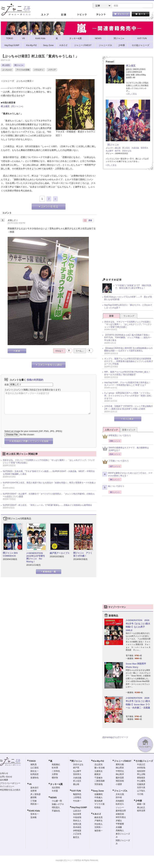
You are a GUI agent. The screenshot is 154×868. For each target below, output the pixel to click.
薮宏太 (76, 838)
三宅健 (34, 801)
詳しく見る (132, 94)
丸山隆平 (109, 151)
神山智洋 (120, 775)
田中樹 (119, 798)
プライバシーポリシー (10, 784)
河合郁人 (98, 824)
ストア (45, 15)
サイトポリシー (7, 787)
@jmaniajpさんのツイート (115, 737)
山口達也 (35, 768)
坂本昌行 (35, 788)
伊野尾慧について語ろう (117, 437)
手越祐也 (56, 811)
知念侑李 (77, 814)
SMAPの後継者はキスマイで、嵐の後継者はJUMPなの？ (126, 449)
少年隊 (139, 801)
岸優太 (119, 821)
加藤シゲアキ (58, 805)
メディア (52, 70)
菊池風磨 (98, 801)
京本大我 (120, 795)
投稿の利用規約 (35, 380)
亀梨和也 (77, 795)
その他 (140, 794)
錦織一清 (141, 804)
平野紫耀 (120, 824)
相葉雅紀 (56, 765)
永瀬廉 (119, 828)
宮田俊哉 (98, 785)
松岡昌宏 (35, 775)
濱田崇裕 (120, 781)
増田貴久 (56, 808)
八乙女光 (77, 834)
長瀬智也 (35, 778)
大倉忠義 (135, 148)
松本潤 (55, 768)
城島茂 (34, 765)
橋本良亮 (98, 818)
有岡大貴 (77, 824)
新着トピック (129, 430)
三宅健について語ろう (116, 462)
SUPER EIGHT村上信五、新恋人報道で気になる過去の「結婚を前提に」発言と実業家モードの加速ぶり (49, 484)
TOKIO (32, 761)
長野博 (34, 791)
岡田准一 (35, 804)
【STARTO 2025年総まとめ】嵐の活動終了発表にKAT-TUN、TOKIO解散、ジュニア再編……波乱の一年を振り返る (128, 338)
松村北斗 (120, 804)
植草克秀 (141, 811)
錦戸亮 (118, 151)
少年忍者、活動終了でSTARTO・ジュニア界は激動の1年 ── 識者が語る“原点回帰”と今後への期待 (129, 408)
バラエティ (39, 70)
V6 (30, 785)
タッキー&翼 (56, 785)
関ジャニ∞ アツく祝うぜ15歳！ (83, 555)
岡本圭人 (77, 821)
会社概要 (4, 780)
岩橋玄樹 (120, 814)
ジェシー (120, 808)
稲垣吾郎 (141, 771)
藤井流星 (120, 778)
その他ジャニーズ (144, 761)
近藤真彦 (141, 785)
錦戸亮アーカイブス (60, 553)
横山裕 (118, 148)
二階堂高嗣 (100, 781)
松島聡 (97, 808)
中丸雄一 (77, 801)
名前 (7, 385)
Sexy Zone (98, 791)
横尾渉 (97, 775)
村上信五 (6, 65)
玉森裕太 (98, 771)
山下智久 (141, 791)
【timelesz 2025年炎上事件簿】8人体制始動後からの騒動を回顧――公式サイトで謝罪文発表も (128, 350)
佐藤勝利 (98, 795)
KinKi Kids (34, 811)
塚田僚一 (98, 831)
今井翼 (55, 791)
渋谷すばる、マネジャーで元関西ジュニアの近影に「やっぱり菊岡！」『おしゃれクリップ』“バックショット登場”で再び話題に (49, 462)
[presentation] (30, 420)
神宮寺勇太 (121, 818)
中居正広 (141, 765)
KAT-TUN (76, 791)
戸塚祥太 (98, 821)
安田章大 (144, 148)
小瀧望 (119, 785)
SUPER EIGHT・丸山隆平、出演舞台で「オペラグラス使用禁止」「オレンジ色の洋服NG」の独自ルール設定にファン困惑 (49, 495)
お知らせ (4, 774)
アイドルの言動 (23, 70)
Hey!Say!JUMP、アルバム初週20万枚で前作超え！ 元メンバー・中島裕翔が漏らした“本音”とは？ (129, 384)
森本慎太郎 (121, 811)
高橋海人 (120, 831)
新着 (111, 316)
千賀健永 (98, 778)
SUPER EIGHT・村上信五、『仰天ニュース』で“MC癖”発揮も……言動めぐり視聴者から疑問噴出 (47, 505)
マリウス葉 (100, 804)
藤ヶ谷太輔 (100, 768)
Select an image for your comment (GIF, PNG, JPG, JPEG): (33, 431)
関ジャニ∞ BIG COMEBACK (10, 555)
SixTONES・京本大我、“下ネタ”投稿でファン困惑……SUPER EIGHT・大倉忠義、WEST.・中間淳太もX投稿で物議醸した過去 (49, 473)
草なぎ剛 (141, 775)
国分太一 (35, 771)
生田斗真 (141, 788)
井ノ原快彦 (36, 795)
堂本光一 (35, 814)
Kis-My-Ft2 (98, 761)
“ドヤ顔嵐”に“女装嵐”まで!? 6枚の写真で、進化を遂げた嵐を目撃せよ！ (133, 287)
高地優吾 (120, 801)
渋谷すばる (127, 151)
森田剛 (34, 798)
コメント (9, 390)
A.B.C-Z (97, 814)
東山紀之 (141, 808)
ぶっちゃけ (7, 70)
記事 (63, 15)
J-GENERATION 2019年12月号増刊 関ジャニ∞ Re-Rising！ (36, 558)
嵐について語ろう (113, 488)
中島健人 (98, 798)
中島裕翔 (77, 818)
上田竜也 (77, 798)
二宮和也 (56, 771)
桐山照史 (120, 768)
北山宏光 (98, 765)
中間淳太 (120, 771)
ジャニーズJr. (121, 791)
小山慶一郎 (57, 801)
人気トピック (111, 430)
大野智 (55, 775)
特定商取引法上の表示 (10, 790)
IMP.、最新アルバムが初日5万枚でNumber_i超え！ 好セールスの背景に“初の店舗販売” (128, 374)
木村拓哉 (141, 768)
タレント (101, 15)
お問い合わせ (6, 777)
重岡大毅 (120, 765)
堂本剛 (34, 818)
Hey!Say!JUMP (79, 808)
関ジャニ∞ (19, 65)
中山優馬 (141, 781)
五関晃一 (98, 828)
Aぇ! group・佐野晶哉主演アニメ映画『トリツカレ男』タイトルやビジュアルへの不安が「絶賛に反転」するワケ (129, 396)
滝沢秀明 (56, 788)
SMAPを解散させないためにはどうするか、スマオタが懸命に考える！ (127, 475)
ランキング (129, 316)
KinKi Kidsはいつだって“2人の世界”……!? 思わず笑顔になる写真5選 (128, 299)
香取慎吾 (141, 778)
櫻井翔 (55, 778)
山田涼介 (77, 811)
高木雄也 (77, 828)
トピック (82, 15)
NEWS (53, 798)
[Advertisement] (128, 225)
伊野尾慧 (77, 831)
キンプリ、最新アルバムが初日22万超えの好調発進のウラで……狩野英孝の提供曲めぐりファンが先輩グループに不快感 (129, 362)
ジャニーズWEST (123, 761)
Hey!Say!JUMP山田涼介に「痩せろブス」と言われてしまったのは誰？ (128, 307)
